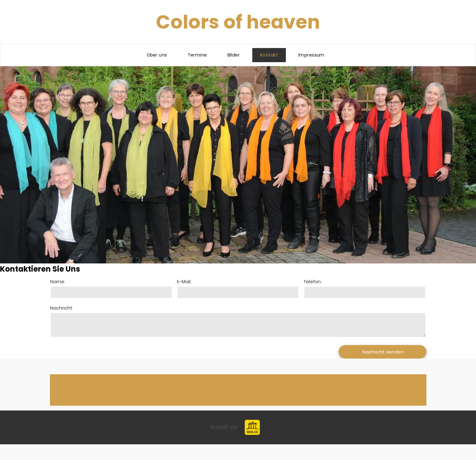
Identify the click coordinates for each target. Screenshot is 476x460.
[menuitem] (159, 55)
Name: (58, 281)
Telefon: (313, 281)
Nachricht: (62, 308)
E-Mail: (184, 281)
